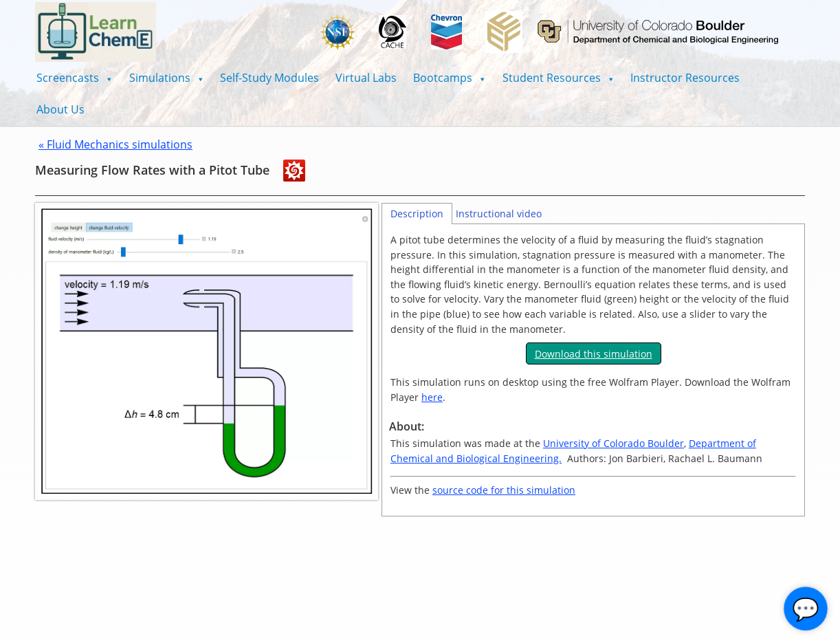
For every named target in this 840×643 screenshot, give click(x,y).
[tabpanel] (593, 370)
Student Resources (559, 78)
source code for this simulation (504, 490)
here (432, 397)
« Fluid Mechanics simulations (115, 144)
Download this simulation (594, 354)
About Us (60, 109)
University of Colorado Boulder (614, 443)
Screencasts (75, 78)
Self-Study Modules (269, 78)
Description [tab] (417, 214)
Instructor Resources (685, 78)
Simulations (167, 78)
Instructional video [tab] (499, 214)
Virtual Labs (366, 78)
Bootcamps (450, 78)
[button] (75, 78)
